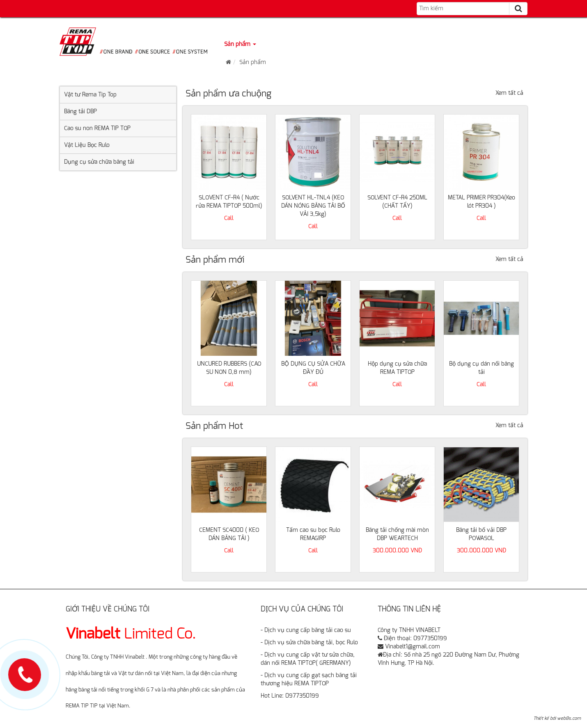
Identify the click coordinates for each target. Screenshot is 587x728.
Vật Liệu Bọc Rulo (87, 145)
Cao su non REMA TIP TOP (97, 128)
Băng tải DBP (80, 112)
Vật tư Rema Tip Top (90, 95)
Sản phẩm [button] (240, 44)
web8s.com (569, 718)
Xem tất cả (509, 93)
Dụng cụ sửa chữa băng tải (99, 162)
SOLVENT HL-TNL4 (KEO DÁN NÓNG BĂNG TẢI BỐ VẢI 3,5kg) (313, 206)
